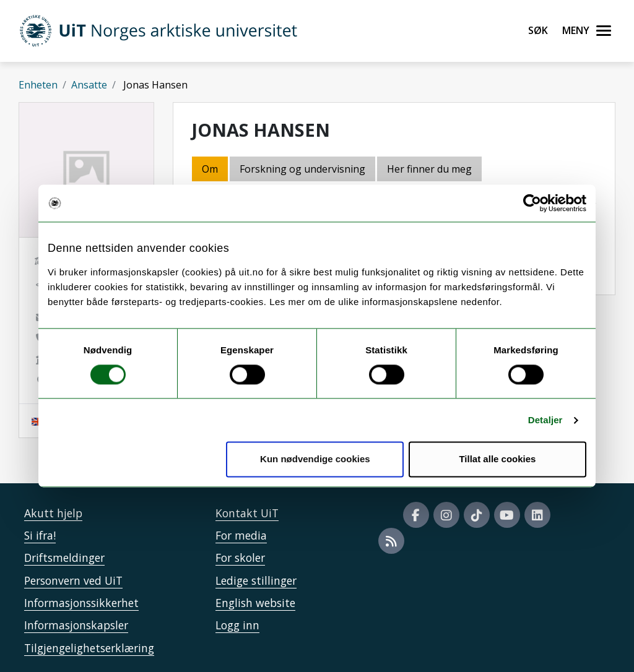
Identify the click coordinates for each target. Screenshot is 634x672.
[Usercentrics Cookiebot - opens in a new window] (532, 203)
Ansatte (89, 85)
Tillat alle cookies (497, 459)
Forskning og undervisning (302, 169)
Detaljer (545, 420)
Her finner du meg (429, 169)
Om (210, 169)
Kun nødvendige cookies (315, 459)
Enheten (38, 85)
